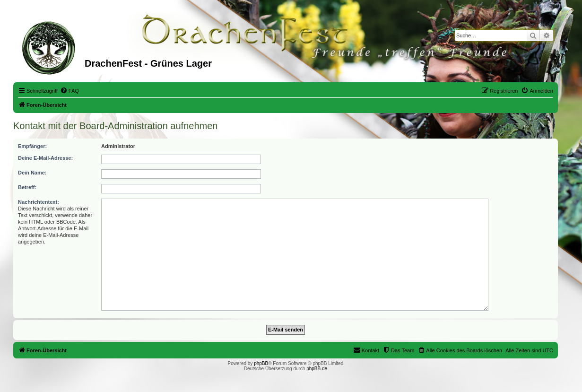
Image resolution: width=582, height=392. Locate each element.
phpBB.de (317, 369)
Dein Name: (32, 173)
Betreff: (27, 187)
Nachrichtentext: (39, 202)
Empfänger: (32, 146)
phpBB (261, 363)
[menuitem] (69, 91)
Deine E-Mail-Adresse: (45, 158)
